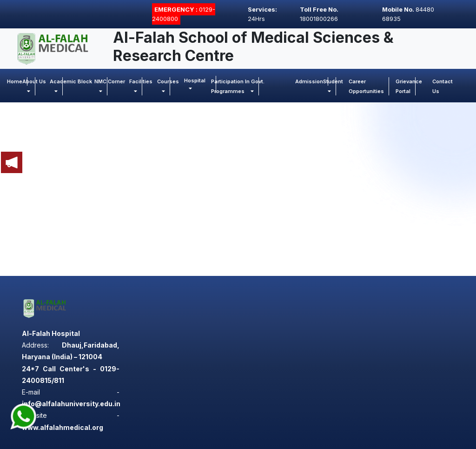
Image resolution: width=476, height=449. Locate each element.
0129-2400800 (184, 14)
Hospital (195, 84)
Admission (309, 81)
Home (15, 81)
